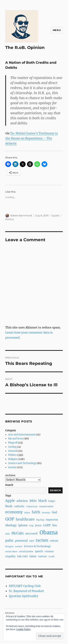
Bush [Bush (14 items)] (9, 506)
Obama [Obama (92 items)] (49, 532)
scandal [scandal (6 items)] (19, 547)
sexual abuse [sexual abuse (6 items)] (11, 552)
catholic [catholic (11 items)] (19, 506)
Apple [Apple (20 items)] (10, 501)
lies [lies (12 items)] (55, 525)
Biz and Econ (16, 439)
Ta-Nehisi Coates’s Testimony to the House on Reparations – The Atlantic (32, 138)
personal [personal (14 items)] (21, 541)
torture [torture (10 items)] (43, 556)
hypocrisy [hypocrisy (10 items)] (52, 520)
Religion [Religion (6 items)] (9, 547)
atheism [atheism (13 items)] (22, 501)
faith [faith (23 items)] (36, 512)
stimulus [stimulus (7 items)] (49, 551)
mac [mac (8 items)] (8, 534)
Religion (13, 459)
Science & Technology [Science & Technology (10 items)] (37, 546)
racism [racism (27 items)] (42, 540)
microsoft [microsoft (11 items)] (32, 533)
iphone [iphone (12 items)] (23, 525)
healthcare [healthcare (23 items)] (25, 519)
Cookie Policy (23, 629)
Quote (55, 215)
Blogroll (13, 443)
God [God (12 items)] (54, 512)
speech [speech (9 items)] (39, 551)
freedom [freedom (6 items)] (46, 513)
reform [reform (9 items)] (54, 541)
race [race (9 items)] (32, 541)
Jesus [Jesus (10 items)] (38, 525)
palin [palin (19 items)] (9, 540)
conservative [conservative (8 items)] (46, 506)
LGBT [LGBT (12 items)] (47, 525)
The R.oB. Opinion (25, 48)
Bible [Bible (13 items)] (33, 501)
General (13, 451)
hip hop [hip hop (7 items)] (40, 520)
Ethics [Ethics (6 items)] (27, 513)
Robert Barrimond (21, 215)
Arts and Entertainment (22, 435)
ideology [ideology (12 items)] (11, 525)
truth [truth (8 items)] (51, 556)
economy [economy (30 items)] (14, 512)
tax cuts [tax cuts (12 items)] (22, 556)
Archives (10, 475)
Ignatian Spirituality (23, 596)
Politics (10, 219)
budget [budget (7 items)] (52, 501)
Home (10, 613)
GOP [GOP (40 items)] (10, 519)
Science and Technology (22, 463)
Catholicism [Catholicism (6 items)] (32, 507)
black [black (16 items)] (43, 501)
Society (12, 467)
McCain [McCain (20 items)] (17, 533)
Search (9, 485)
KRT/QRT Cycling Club (25, 586)
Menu (57, 30)
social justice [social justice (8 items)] (26, 551)
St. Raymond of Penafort (26, 591)
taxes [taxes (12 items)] (33, 556)
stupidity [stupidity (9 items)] (10, 556)
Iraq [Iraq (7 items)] (31, 526)
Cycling (12, 447)
